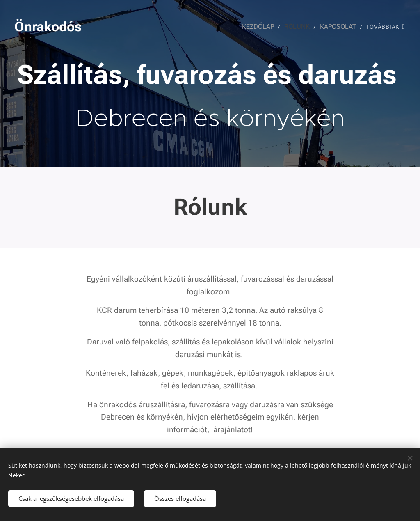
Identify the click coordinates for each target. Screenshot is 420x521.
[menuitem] (264, 27)
